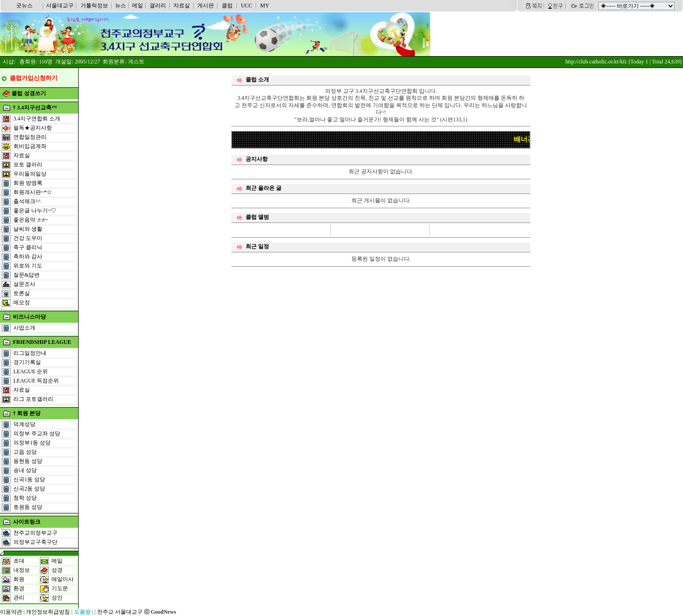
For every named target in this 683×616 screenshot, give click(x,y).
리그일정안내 (30, 353)
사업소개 (24, 328)
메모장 (22, 302)
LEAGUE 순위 (31, 371)
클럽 (227, 6)
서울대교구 (60, 6)
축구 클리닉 (28, 247)
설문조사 (24, 284)
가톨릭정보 (94, 6)
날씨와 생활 (28, 229)
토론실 (22, 293)
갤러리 (158, 6)
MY (265, 6)
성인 (57, 598)
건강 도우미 (28, 238)
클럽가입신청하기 (34, 78)
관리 (19, 598)
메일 (138, 6)
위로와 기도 (28, 266)
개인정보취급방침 (48, 612)
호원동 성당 (28, 507)
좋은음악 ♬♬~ (31, 220)
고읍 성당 (25, 452)
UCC (247, 6)
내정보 (22, 570)
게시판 (206, 6)
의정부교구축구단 (35, 542)
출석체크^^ (27, 201)
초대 (19, 561)
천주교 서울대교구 (120, 612)
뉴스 (121, 6)
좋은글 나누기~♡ (35, 211)
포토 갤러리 (28, 165)
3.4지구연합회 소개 (37, 119)
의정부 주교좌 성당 (37, 433)
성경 (57, 570)
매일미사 (63, 579)
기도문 (60, 588)
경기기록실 (27, 362)
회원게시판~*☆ (33, 192)
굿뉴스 (24, 6)
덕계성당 (24, 424)
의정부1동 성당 (32, 443)
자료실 (182, 6)
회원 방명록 (28, 183)
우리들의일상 (30, 174)
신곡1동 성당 (29, 479)
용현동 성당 (28, 461)
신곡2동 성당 (29, 489)
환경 (19, 588)
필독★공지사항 (33, 128)
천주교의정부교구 (35, 533)
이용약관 (11, 612)
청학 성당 (25, 498)
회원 (19, 579)
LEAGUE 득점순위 (36, 381)
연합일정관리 (30, 137)
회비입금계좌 (30, 146)
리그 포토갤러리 (33, 399)
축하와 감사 (28, 257)
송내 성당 (25, 470)
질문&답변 (26, 275)
